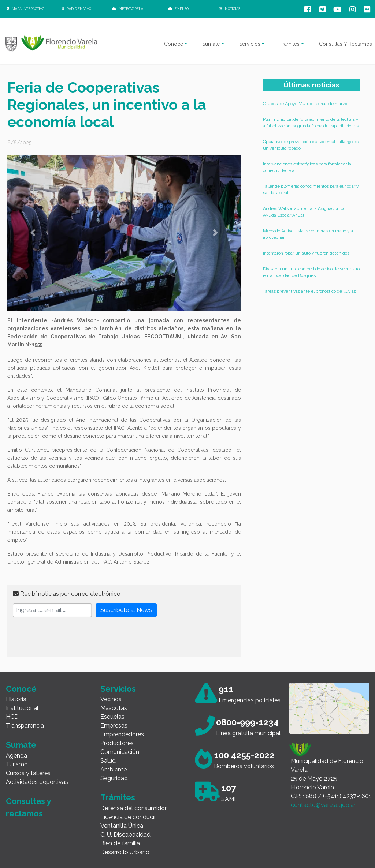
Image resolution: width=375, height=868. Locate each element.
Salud (108, 761)
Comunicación (120, 752)
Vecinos (111, 699)
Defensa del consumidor (133, 808)
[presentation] (68, 637)
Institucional (22, 708)
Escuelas (112, 717)
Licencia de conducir (128, 817)
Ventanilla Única (122, 826)
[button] (33, 233)
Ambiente (114, 769)
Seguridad (114, 778)
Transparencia (25, 726)
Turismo (17, 764)
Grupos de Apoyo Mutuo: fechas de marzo (305, 104)
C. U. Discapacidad (125, 835)
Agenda (16, 756)
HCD (12, 717)
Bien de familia (120, 843)
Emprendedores (122, 734)
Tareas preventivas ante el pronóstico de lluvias (309, 291)
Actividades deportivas (37, 782)
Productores (117, 743)
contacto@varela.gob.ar (323, 805)
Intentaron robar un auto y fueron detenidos (306, 253)
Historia (16, 699)
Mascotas (114, 708)
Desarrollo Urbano (125, 852)
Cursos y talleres (28, 773)
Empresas (114, 726)
